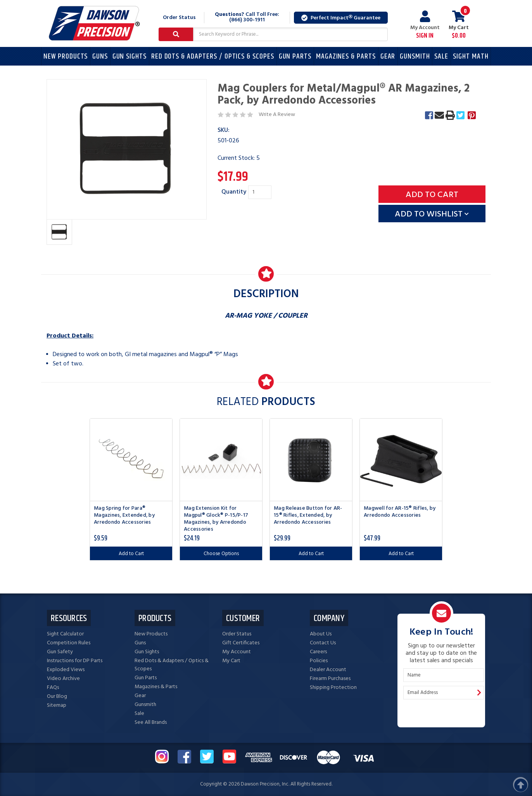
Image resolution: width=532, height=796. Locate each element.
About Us (321, 634)
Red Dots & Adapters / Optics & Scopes (213, 56)
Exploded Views (66, 670)
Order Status (179, 18)
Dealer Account (328, 670)
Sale (441, 56)
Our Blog (57, 696)
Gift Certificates (241, 643)
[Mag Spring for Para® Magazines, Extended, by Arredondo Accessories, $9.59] (131, 460)
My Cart (231, 661)
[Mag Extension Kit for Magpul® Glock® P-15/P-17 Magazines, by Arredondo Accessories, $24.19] (221, 460)
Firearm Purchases (330, 679)
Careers (318, 652)
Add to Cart (131, 554)
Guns (100, 56)
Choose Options (221, 554)
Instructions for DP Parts (75, 661)
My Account (425, 25)
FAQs (53, 688)
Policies (319, 661)
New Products (66, 56)
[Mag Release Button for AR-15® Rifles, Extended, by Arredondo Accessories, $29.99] (311, 460)
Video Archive (63, 679)
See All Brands (151, 722)
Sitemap (57, 705)
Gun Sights (130, 56)
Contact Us (323, 643)
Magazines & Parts (346, 56)
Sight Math (471, 56)
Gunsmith (415, 56)
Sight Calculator (65, 634)
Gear (388, 56)
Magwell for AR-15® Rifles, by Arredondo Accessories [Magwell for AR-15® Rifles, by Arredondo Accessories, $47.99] (400, 512)
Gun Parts (295, 56)
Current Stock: (239, 158)
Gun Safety (60, 652)
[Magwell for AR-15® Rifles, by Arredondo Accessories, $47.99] (401, 460)
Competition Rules (69, 643)
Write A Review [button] (277, 115)
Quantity (234, 192)
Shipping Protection (333, 688)
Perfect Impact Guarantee (341, 18)
